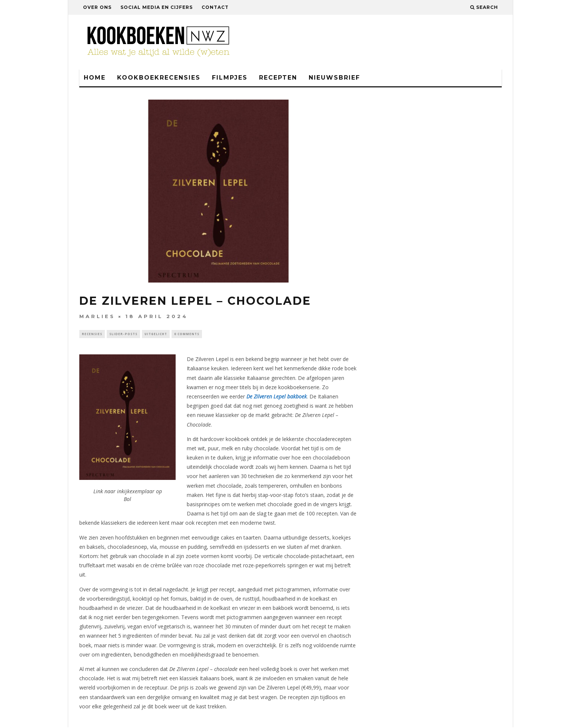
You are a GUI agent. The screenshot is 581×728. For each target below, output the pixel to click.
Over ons (97, 7)
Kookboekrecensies (159, 78)
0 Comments (187, 334)
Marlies (97, 316)
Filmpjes (230, 78)
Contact (215, 7)
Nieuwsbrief (334, 78)
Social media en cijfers (157, 7)
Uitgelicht (156, 334)
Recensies (92, 334)
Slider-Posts (123, 334)
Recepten (278, 78)
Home (95, 78)
